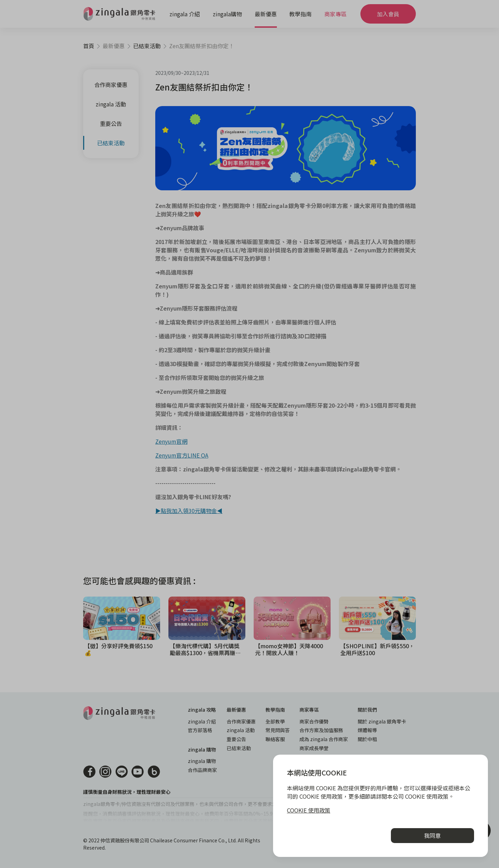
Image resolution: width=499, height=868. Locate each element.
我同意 (432, 835)
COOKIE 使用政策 (309, 810)
